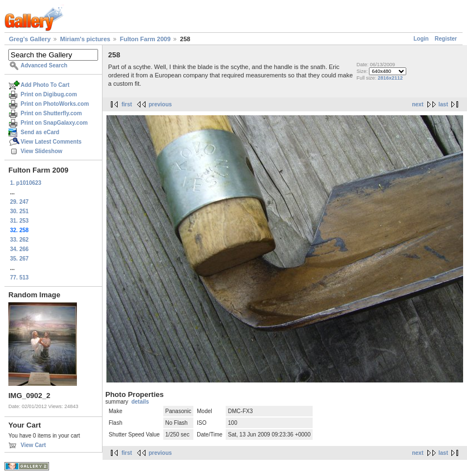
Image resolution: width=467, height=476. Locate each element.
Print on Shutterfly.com (51, 113)
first (127, 104)
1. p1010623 (26, 183)
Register (446, 39)
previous (160, 104)
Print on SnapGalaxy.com (54, 123)
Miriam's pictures (85, 39)
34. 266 (19, 249)
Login (421, 39)
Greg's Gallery (30, 39)
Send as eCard (40, 132)
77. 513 (19, 278)
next (418, 104)
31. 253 (19, 221)
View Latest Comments (51, 142)
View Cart (33, 445)
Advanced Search (44, 65)
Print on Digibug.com (49, 94)
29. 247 (19, 202)
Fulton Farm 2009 (145, 39)
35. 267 (19, 259)
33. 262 (19, 240)
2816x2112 (390, 78)
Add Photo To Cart (45, 85)
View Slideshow (42, 151)
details (140, 402)
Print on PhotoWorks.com (55, 104)
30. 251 (19, 211)
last (443, 104)
